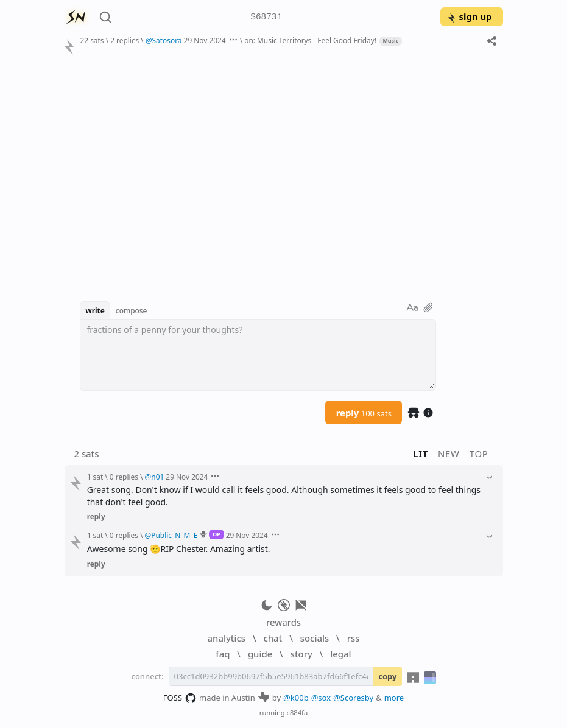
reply (364, 413)
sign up (469, 16)
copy (387, 676)
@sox (321, 698)
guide (260, 654)
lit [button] (421, 453)
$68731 (266, 17)
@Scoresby (353, 698)
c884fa (298, 712)
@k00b (296, 698)
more (394, 698)
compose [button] (132, 310)
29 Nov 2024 (205, 40)
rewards (283, 622)
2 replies (125, 40)
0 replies (124, 477)
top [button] (479, 453)
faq (223, 654)
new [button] (449, 453)
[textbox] (258, 355)
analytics (227, 638)
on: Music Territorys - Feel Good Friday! (310, 40)
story (301, 654)
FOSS (180, 698)
